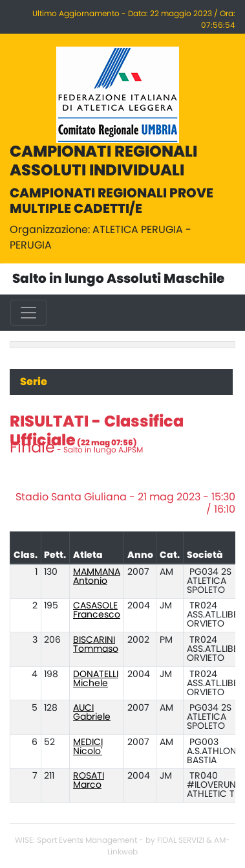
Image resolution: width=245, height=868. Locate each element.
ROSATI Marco (89, 781)
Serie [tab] (34, 382)
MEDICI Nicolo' (88, 747)
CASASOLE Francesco (97, 610)
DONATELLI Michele (96, 679)
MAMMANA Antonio (97, 577)
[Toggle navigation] (28, 313)
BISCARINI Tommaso (96, 645)
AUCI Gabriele (92, 713)
